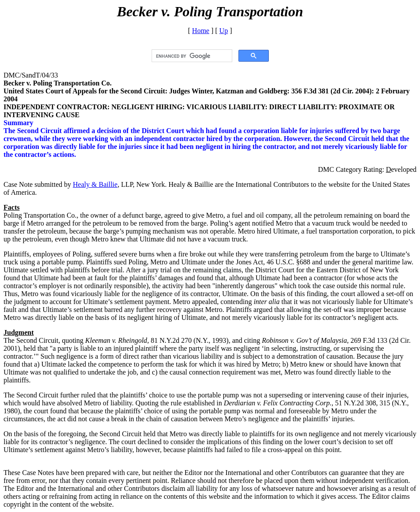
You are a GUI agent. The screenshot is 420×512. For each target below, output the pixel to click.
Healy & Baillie (95, 184)
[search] (191, 56)
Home (201, 31)
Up (224, 31)
